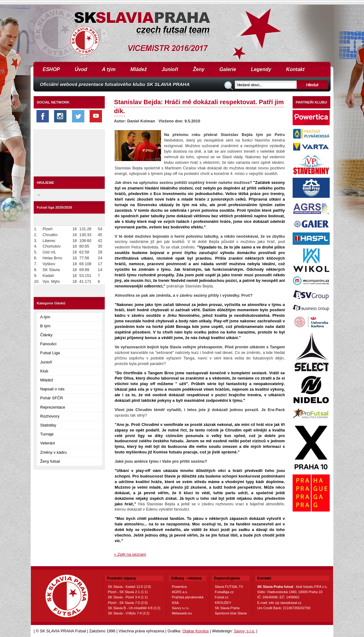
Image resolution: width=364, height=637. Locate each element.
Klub (44, 371)
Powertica (179, 587)
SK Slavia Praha (227, 608)
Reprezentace (53, 407)
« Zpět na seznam (130, 554)
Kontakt (295, 69)
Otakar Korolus (195, 631)
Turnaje (47, 434)
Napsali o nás (52, 389)
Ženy (199, 69)
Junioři (170, 69)
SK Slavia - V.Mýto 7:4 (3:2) (129, 613)
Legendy (261, 69)
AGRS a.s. (180, 592)
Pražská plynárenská (188, 597)
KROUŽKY (223, 603)
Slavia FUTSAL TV (229, 587)
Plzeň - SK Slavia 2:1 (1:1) (128, 592)
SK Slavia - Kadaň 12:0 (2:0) (129, 587)
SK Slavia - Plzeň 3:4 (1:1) (128, 597)
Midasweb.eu (182, 613)
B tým (45, 326)
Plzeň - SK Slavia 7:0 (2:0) (128, 603)
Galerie (228, 69)
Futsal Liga (50, 353)
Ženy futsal (50, 461)
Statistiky (48, 425)
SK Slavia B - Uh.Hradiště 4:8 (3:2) (134, 608)
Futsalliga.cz (224, 592)
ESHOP (51, 69)
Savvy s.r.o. (181, 608)
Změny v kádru (53, 452)
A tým (109, 69)
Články (46, 335)
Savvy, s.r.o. (245, 631)
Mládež (139, 69)
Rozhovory (50, 416)
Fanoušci (48, 344)
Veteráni (48, 443)
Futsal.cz (222, 597)
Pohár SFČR (52, 398)
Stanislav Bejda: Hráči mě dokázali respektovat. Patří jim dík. (199, 106)
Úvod (81, 69)
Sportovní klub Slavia (231, 613)
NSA (175, 603)
